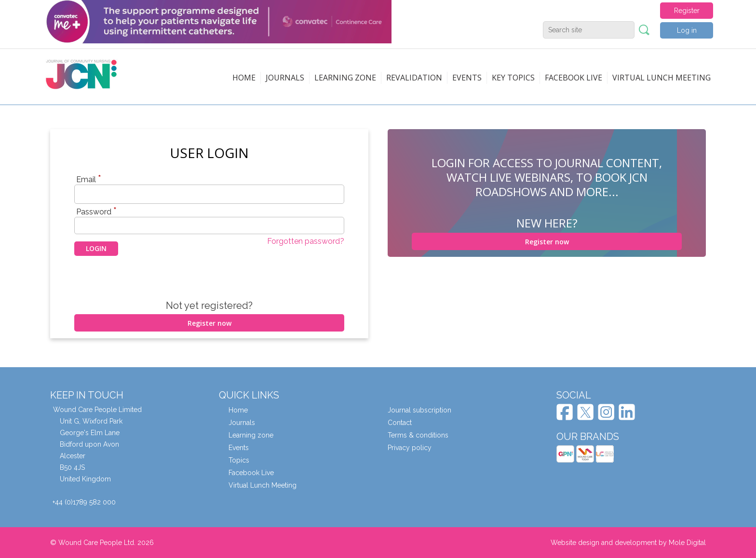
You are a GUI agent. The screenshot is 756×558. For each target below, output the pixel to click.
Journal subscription (419, 410)
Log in (687, 30)
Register (687, 11)
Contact (400, 423)
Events (467, 78)
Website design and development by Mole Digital (628, 543)
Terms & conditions (418, 435)
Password (96, 212)
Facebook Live (251, 473)
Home (244, 78)
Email (89, 179)
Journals (285, 78)
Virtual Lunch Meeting (661, 78)
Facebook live (574, 78)
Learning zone (345, 78)
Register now (209, 323)
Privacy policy (410, 448)
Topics (239, 460)
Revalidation (414, 78)
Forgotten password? (306, 241)
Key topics (513, 78)
